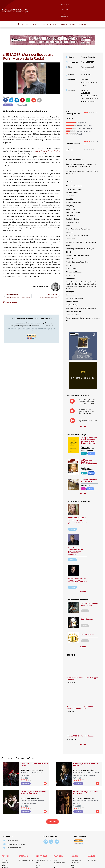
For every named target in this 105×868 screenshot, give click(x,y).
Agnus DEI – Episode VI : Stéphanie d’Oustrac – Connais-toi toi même (87, 391)
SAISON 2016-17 (87, 64)
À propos (59, 5)
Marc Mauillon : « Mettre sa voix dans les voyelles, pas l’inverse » (77, 569)
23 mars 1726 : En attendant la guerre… (82, 725)
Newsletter (49, 5)
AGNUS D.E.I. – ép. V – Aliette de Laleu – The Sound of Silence (87, 400)
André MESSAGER (88, 51)
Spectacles (26, 13)
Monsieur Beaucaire (88, 46)
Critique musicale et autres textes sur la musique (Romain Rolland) (89, 429)
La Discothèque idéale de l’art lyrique (89, 593)
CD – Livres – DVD (50, 13)
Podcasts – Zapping (68, 13)
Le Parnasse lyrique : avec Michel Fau (88, 410)
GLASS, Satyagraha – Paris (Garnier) (85, 781)
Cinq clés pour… (87, 608)
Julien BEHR (85, 79)
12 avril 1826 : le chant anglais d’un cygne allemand (82, 667)
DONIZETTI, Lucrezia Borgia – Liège (34, 753)
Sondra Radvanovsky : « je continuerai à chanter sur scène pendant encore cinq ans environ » (77, 509)
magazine (47, 140)
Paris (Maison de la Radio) (88, 57)
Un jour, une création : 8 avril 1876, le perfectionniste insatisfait (81, 697)
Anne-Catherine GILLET (89, 85)
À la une (37, 13)
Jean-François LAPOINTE (90, 88)
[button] (37, 13)
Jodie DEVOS (86, 82)
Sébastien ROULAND (88, 90)
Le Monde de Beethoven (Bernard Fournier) (89, 451)
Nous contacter (71, 5)
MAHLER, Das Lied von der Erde (89, 469)
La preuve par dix (88, 623)
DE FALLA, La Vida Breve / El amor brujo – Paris (33, 781)
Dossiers (83, 13)
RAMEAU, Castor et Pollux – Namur (86, 753)
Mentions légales (40, 863)
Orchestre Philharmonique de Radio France (90, 71)
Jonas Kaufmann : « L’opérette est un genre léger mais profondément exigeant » (75, 540)
